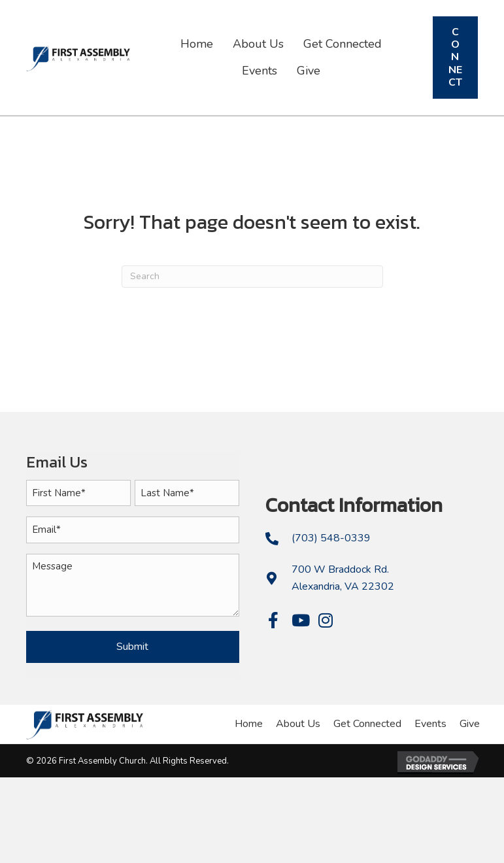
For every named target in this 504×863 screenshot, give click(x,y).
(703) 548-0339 (331, 537)
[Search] (252, 277)
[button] (274, 619)
